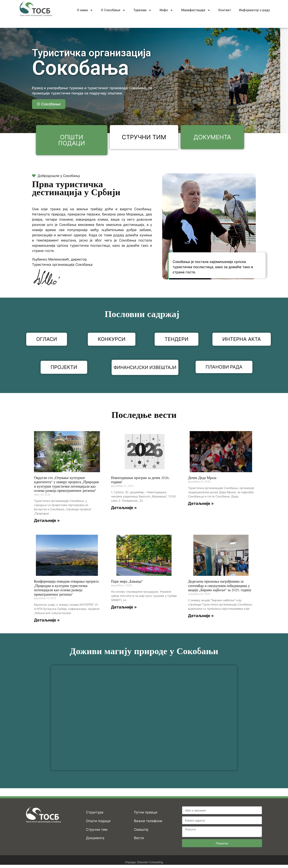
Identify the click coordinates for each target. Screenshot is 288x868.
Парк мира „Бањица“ (127, 582)
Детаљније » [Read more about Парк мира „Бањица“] (124, 608)
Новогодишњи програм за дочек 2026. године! (140, 481)
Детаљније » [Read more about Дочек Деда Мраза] (201, 504)
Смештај (141, 830)
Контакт (225, 10)
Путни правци (146, 813)
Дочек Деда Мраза (202, 478)
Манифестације (196, 10)
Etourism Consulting (150, 863)
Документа (95, 839)
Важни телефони (148, 822)
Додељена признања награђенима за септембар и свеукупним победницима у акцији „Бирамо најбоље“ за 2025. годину (220, 586)
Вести (139, 839)
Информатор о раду (254, 10)
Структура (95, 813)
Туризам (142, 10)
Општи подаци (98, 822)
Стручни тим (97, 830)
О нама (85, 10)
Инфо (166, 10)
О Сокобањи (113, 10)
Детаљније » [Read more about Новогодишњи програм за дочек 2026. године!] (124, 508)
